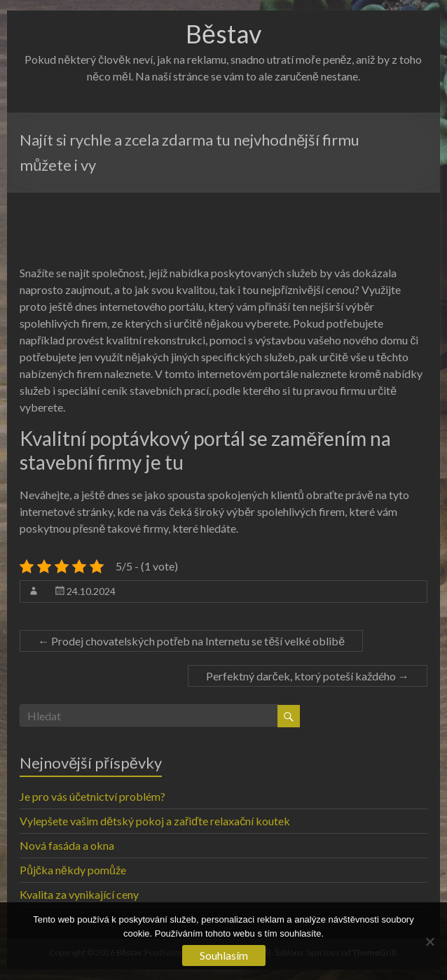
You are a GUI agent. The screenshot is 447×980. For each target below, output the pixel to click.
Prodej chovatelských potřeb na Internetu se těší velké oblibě (191, 641)
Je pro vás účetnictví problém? (92, 796)
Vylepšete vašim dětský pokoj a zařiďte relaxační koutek (155, 821)
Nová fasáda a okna (67, 845)
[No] (429, 941)
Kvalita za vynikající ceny (79, 894)
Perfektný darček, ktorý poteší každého (308, 676)
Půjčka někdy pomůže (73, 870)
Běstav (224, 34)
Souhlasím (224, 955)
